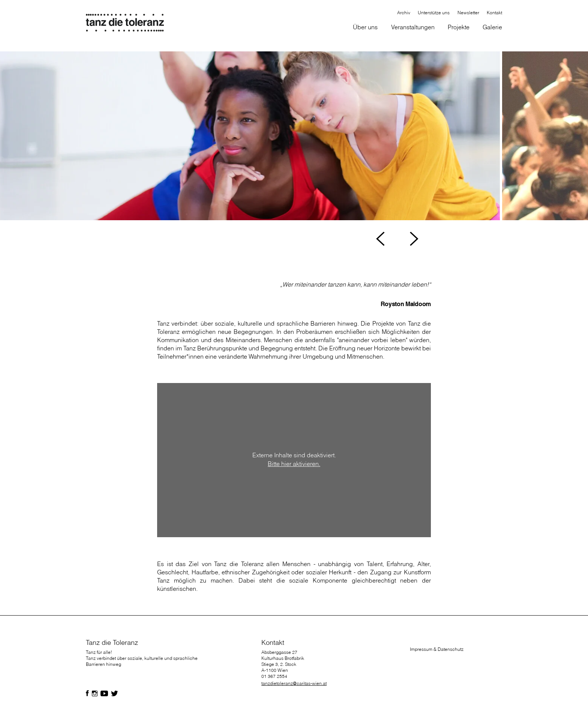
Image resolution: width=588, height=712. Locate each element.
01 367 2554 (274, 676)
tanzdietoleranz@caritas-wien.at (294, 683)
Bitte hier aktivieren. (294, 464)
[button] (365, 28)
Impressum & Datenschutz (437, 649)
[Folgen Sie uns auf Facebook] (87, 694)
